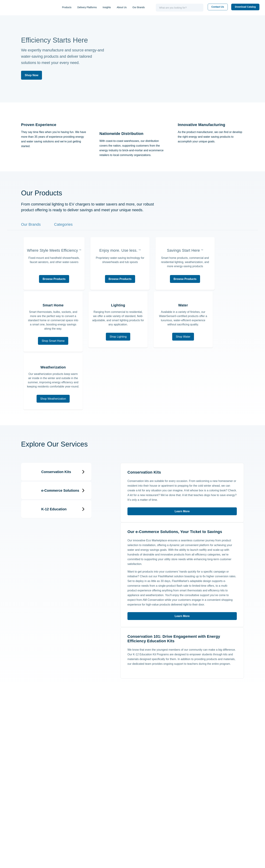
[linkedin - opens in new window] (165, 750)
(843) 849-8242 (26, 833)
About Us (128, 7)
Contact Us (216, 7)
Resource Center (246, 806)
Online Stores (195, 818)
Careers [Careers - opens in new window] (191, 824)
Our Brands (146, 7)
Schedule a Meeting (150, 812)
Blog (237, 812)
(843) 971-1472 (25, 829)
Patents (191, 836)
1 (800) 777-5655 (27, 815)
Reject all (223, 862)
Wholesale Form (197, 830)
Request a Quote (148, 818)
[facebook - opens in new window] (185, 750)
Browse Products (57, 307)
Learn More (182, 459)
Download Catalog (241, 7)
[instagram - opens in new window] (206, 750)
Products (69, 7)
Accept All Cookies (248, 862)
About (190, 806)
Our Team (192, 812)
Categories (65, 229)
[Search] (198, 8)
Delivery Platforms (91, 7)
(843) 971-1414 (25, 806)
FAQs (237, 818)
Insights (112, 7)
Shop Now (32, 75)
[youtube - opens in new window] (227, 750)
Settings (205, 862)
